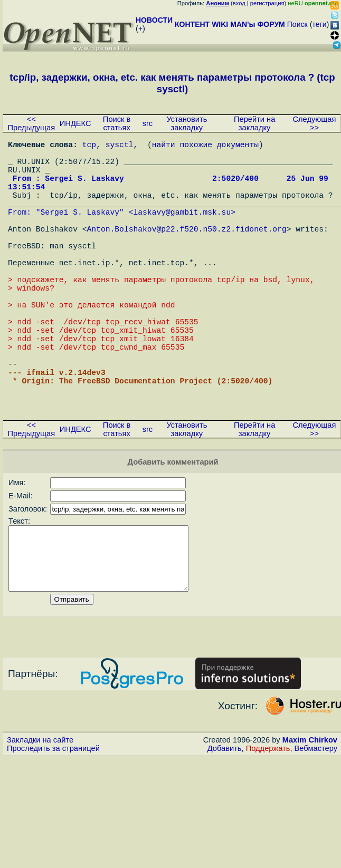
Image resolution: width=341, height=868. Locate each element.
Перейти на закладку (254, 123)
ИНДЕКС (75, 123)
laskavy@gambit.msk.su (182, 230)
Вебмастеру (316, 826)
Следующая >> (314, 123)
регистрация (267, 3)
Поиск (297, 24)
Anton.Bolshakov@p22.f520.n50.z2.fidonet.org (187, 252)
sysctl (120, 146)
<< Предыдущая (32, 123)
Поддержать (268, 826)
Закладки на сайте (40, 818)
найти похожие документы (205, 146)
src (148, 123)
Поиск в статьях (117, 123)
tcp (89, 146)
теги (320, 24)
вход (239, 3)
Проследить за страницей (53, 826)
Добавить (225, 826)
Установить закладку (187, 123)
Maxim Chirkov (310, 818)
